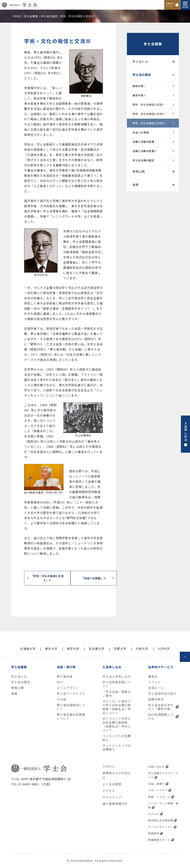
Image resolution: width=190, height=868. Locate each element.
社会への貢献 (141, 132)
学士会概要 (153, 44)
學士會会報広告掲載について (71, 716)
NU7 (60, 682)
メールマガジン (68, 688)
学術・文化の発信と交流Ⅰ (149, 105)
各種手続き (156, 699)
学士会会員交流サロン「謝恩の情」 (161, 707)
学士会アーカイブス (71, 694)
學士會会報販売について (71, 707)
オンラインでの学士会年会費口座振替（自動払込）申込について (117, 724)
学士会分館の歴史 (143, 160)
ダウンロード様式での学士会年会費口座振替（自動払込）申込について (117, 707)
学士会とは (140, 61)
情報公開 (139, 171)
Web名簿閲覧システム (161, 716)
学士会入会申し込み (117, 676)
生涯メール (156, 688)
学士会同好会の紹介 (162, 694)
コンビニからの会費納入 (117, 738)
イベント (154, 682)
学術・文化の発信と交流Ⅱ (149, 114)
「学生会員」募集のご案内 (117, 694)
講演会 (153, 676)
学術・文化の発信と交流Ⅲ (149, 123)
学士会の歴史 (142, 75)
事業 (136, 185)
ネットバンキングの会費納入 (117, 748)
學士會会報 (65, 676)
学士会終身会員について (117, 684)
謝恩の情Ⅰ (139, 86)
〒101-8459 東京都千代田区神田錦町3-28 (41, 779)
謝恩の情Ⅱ (139, 95)
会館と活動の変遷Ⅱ (145, 151)
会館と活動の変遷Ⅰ (145, 142)
